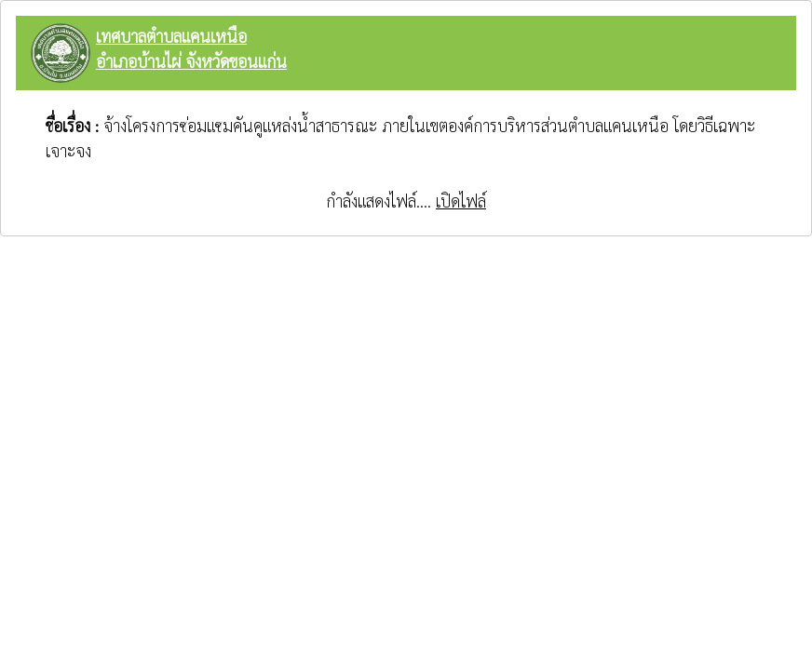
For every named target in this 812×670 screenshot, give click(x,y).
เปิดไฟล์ (461, 201)
